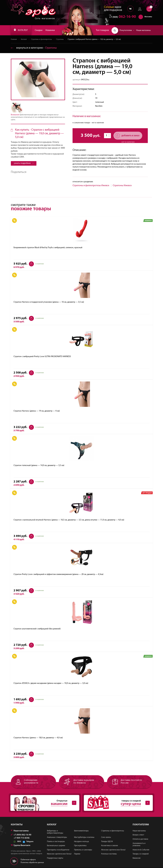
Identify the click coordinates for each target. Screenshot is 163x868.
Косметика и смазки (109, 846)
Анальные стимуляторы (57, 838)
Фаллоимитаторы (81, 831)
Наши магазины (143, 30)
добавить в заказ (127, 136)
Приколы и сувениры (83, 850)
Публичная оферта (28, 860)
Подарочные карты (55, 858)
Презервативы (80, 846)
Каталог (24, 40)
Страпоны (61, 40)
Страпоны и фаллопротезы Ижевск (91, 186)
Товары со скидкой (141, 854)
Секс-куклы (106, 838)
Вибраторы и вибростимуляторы (55, 832)
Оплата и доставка (140, 839)
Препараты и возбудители (58, 850)
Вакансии (137, 858)
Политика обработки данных (32, 863)
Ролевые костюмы (109, 854)
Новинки (51, 30)
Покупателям (127, 30)
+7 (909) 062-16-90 (21, 835)
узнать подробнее (24, 163)
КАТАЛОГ (22, 30)
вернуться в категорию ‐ (34, 48)
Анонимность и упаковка (139, 845)
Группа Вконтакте (21, 846)
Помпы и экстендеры (56, 842)
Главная (14, 40)
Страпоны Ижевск (122, 186)
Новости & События (141, 850)
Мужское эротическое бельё (59, 854)
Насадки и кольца (81, 842)
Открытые (43, 803)
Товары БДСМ (107, 842)
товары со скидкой (117, 803)
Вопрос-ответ (138, 835)
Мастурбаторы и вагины (84, 838)
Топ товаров (102, 30)
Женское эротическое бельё (113, 850)
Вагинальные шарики (56, 846)
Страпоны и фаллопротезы (42, 40)
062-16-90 (121, 17)
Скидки (40, 30)
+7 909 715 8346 (22, 838)
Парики (77, 854)
